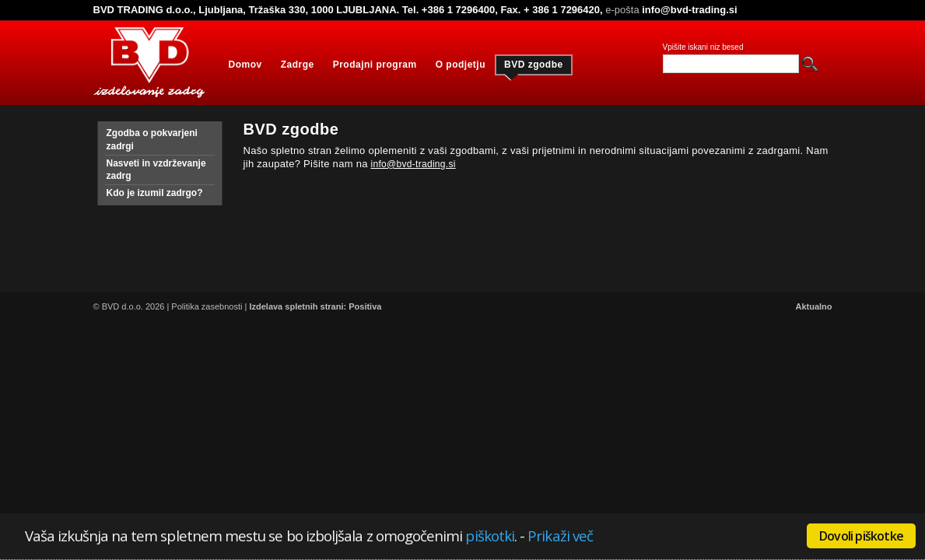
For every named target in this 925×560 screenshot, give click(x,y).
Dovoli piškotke (861, 536)
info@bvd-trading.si (413, 164)
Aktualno (813, 306)
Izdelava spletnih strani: (298, 306)
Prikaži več (560, 535)
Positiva (365, 306)
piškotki (490, 535)
